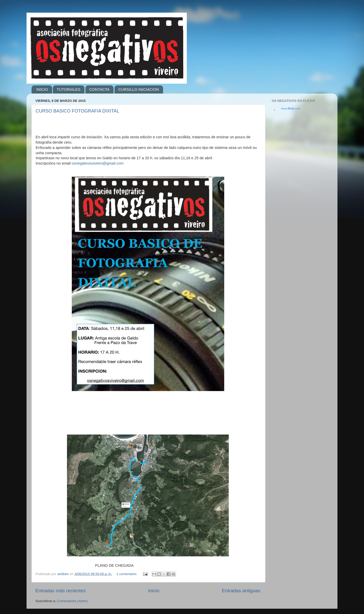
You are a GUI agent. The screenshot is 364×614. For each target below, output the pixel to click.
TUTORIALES (69, 89)
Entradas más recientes (60, 591)
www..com (291, 108)
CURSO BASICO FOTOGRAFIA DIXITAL (77, 111)
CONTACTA (99, 89)
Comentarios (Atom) (72, 601)
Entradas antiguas (241, 591)
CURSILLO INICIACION (139, 89)
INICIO (42, 89)
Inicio (154, 591)
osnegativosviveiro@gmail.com (98, 163)
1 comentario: (127, 574)
